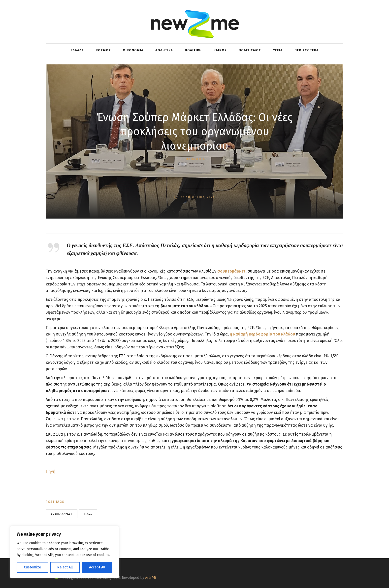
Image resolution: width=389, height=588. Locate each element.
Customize (32, 567)
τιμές (88, 514)
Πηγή (50, 471)
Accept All (97, 567)
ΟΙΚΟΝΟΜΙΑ (195, 159)
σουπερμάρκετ (62, 514)
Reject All (65, 567)
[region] (65, 552)
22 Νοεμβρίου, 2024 (197, 197)
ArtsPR (151, 578)
